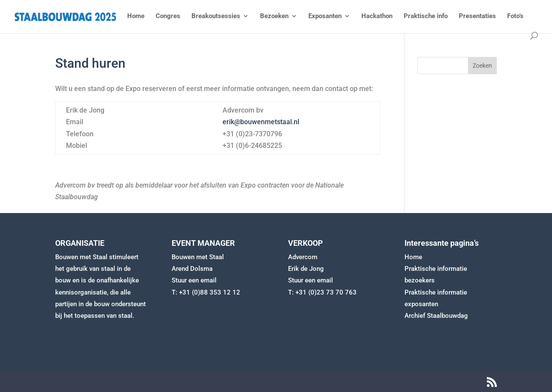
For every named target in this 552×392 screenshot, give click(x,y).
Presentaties (477, 16)
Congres (168, 16)
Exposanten (325, 16)
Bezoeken (274, 16)
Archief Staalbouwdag (436, 316)
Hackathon (377, 16)
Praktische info (426, 16)
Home (136, 16)
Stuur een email (194, 280)
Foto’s (515, 16)
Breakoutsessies (216, 16)
